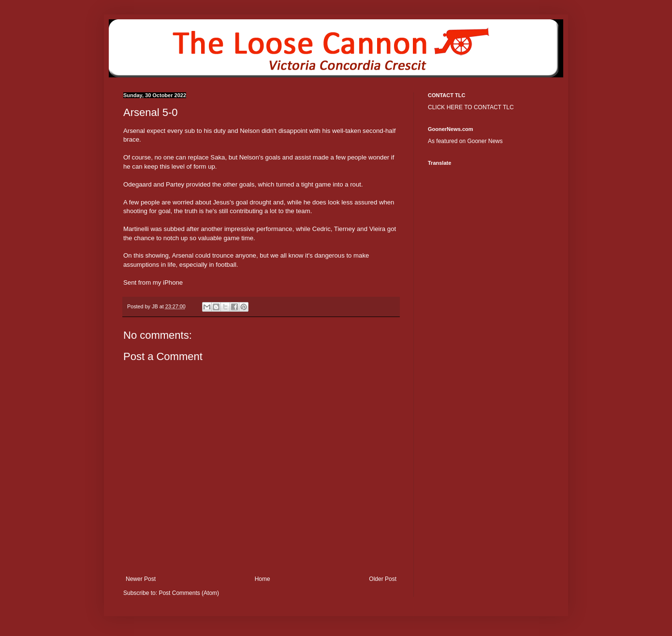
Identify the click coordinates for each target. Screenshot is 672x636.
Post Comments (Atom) (189, 593)
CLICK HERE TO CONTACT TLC (471, 107)
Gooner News (485, 141)
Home (263, 579)
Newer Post (141, 579)
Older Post (383, 579)
